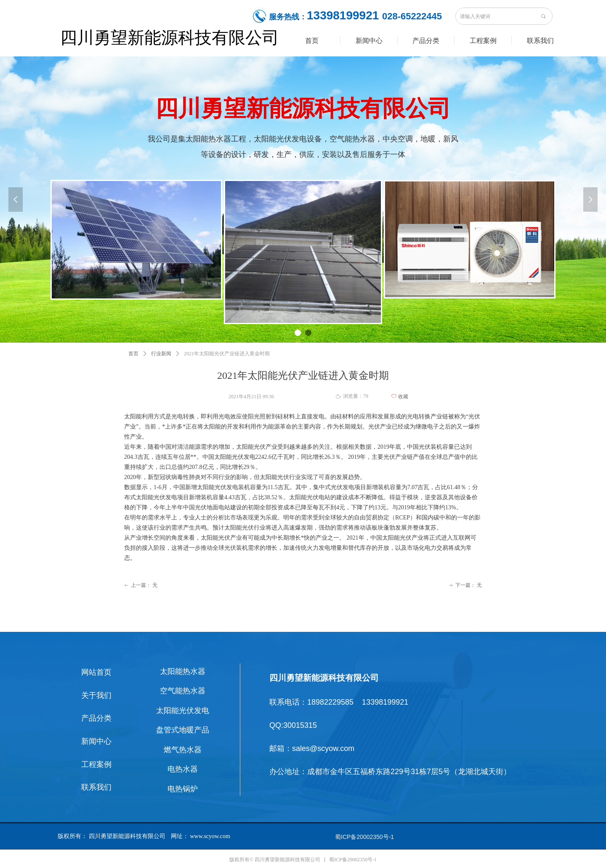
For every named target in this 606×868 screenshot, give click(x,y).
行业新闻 (161, 354)
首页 (133, 354)
